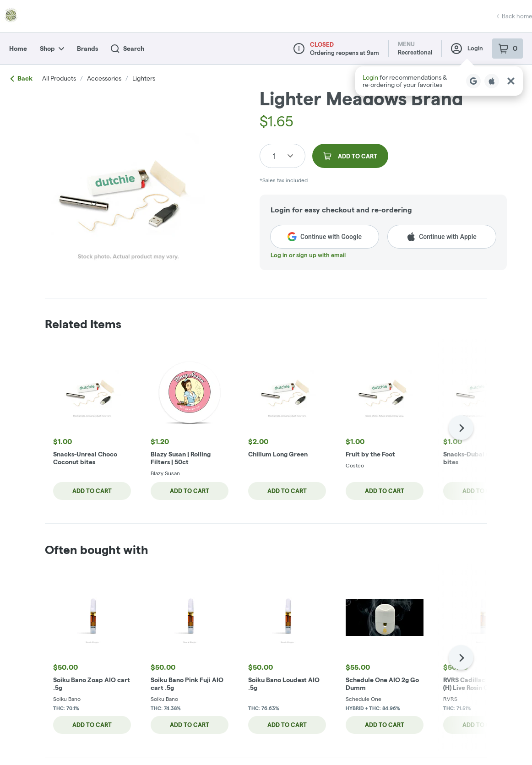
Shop (52, 49)
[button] (439, 81)
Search (128, 49)
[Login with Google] (473, 81)
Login (467, 49)
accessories (104, 78)
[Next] (461, 428)
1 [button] (274, 156)
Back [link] (22, 78)
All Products (59, 78)
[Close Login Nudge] (511, 81)
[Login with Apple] (492, 81)
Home (18, 49)
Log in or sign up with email (308, 255)
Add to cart (92, 490)
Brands (87, 49)
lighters (144, 78)
